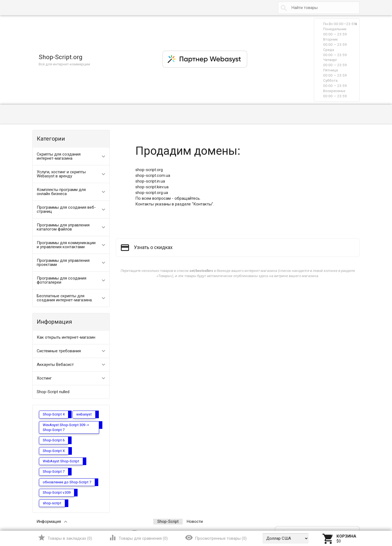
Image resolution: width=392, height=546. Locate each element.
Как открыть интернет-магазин (66, 337)
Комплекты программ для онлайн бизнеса (61, 192)
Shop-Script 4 (54, 414)
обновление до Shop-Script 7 (67, 482)
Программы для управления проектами (63, 263)
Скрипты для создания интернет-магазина (59, 156)
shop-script (52, 503)
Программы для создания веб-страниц (66, 209)
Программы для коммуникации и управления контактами (66, 245)
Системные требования (59, 351)
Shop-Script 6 (54, 440)
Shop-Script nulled (53, 392)
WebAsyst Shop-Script (61, 461)
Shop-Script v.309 (57, 492)
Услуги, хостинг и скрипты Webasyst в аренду (61, 174)
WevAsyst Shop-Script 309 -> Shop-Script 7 (66, 427)
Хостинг (44, 378)
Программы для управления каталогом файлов (63, 227)
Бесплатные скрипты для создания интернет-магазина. (65, 298)
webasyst (84, 414)
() (65, 538)
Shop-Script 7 (54, 471)
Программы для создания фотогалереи (62, 280)
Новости (195, 521)
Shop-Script (168, 521)
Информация (49, 521)
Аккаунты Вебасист (55, 365)
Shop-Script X (54, 451)
